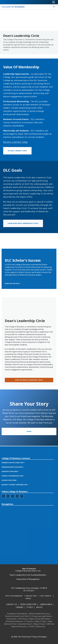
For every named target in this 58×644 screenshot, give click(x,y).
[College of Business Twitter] (17, 515)
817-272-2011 (29, 591)
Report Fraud (39, 624)
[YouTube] (31, 632)
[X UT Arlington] (26, 632)
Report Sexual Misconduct (40, 619)
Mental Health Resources (39, 614)
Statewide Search (25, 624)
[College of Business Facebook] (3, 515)
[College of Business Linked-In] (13, 515)
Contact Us (11, 604)
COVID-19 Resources (37, 626)
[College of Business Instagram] (8, 515)
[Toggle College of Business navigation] (54, 7)
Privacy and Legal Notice (41, 616)
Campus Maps (46, 604)
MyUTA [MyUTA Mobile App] (39, 607)
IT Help (30, 607)
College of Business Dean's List (28, 571)
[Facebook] (12, 632)
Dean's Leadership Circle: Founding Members (28, 575)
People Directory (28, 604)
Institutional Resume (14, 621)
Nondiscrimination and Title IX (17, 616)
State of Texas (40, 621)
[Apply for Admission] (14, 596)
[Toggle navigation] (54, 2)
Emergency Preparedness (17, 614)
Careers (19, 607)
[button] (16, 482)
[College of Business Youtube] (22, 515)
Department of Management (28, 579)
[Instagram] (21, 632)
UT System (29, 621)
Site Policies (23, 619)
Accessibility (11, 619)
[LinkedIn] (17, 632)
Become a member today (15, 142)
